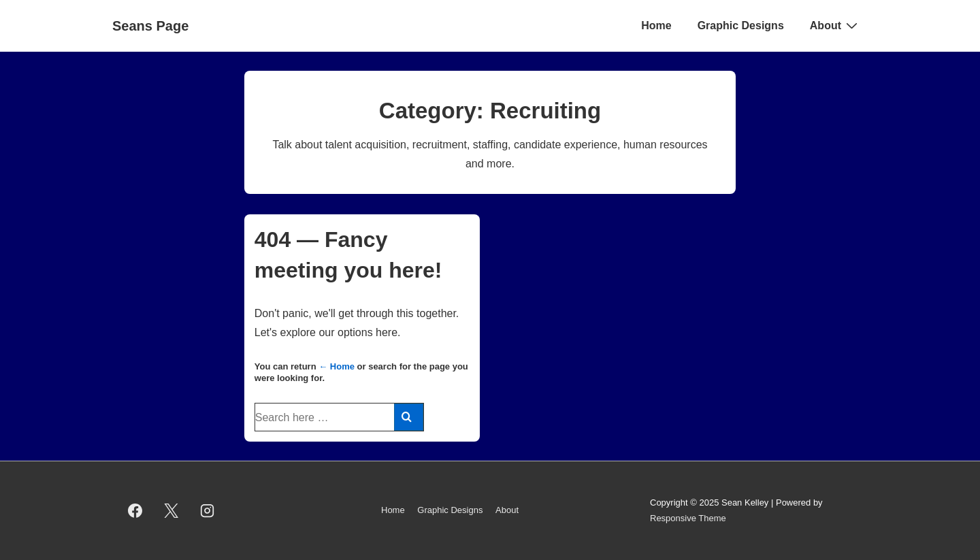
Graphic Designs (741, 26)
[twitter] (171, 511)
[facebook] (135, 511)
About (835, 25)
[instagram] (208, 511)
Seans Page (150, 26)
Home (656, 26)
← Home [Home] (337, 366)
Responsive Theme (688, 518)
